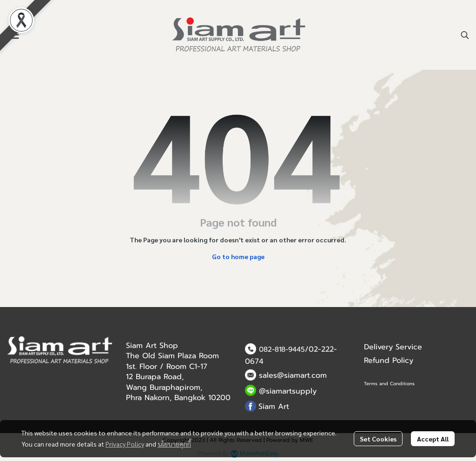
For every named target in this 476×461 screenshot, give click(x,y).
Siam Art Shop (152, 346)
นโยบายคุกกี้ (174, 444)
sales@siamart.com (293, 375)
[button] (465, 35)
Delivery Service (393, 347)
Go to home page (238, 256)
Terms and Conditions (389, 384)
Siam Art (274, 407)
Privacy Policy (125, 444)
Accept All (433, 439)
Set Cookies (378, 439)
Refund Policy (389, 361)
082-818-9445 (282, 349)
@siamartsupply (288, 391)
